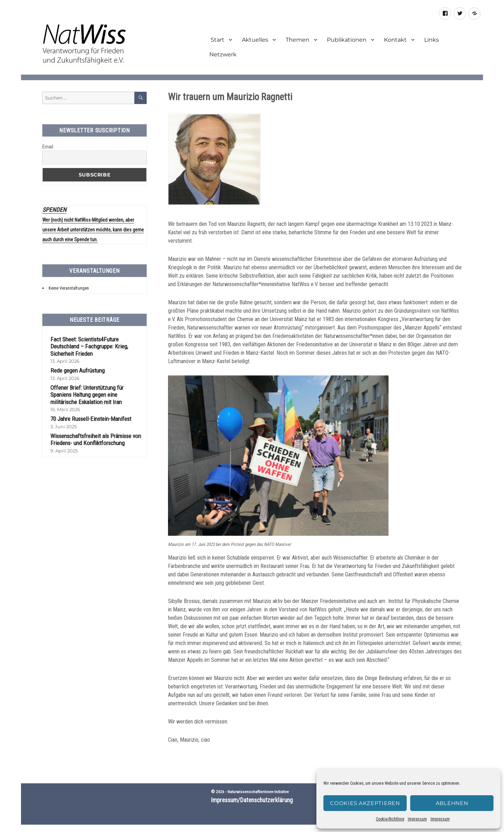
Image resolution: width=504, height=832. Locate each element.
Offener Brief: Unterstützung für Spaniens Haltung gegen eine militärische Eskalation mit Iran (87, 394)
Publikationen (347, 40)
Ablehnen (452, 803)
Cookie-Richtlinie (390, 819)
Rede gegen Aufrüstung (77, 370)
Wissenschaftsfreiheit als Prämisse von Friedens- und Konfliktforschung (96, 439)
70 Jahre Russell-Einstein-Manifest (91, 418)
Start (217, 40)
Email (48, 147)
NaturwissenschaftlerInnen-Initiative (258, 792)
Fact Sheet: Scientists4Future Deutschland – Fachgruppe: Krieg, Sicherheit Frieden (89, 346)
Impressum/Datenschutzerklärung (252, 800)
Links (432, 40)
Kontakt (395, 40)
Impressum (417, 819)
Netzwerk (223, 54)
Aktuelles (255, 40)
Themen (297, 40)
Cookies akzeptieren (365, 803)
